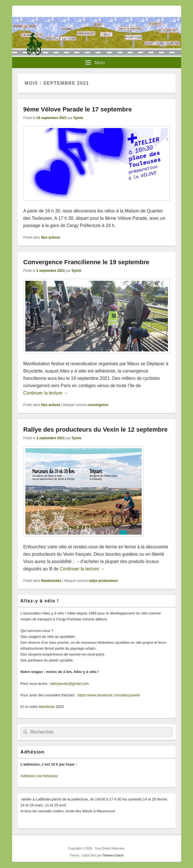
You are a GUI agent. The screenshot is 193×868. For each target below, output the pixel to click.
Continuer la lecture (46, 393)
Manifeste (47, 707)
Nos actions (51, 237)
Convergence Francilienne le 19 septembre (86, 262)
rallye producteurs (103, 581)
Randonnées (51, 581)
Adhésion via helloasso (39, 776)
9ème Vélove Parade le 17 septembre (78, 109)
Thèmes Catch (113, 855)
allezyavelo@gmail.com (70, 684)
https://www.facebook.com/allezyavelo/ (109, 695)
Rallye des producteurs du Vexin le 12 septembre (96, 429)
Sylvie (78, 118)
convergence (98, 405)
